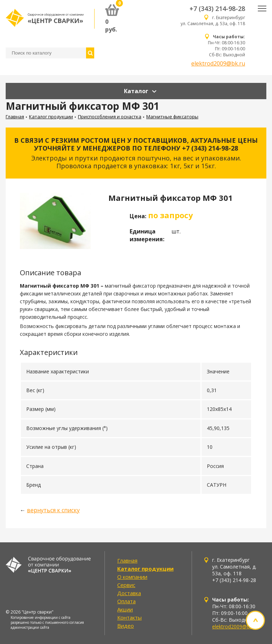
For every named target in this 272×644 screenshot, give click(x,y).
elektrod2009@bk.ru (218, 63)
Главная (15, 117)
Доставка (129, 593)
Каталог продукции (51, 117)
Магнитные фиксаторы (172, 117)
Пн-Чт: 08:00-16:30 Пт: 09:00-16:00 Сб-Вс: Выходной (226, 46)
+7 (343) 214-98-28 (217, 9)
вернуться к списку (53, 510)
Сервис (126, 585)
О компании (132, 577)
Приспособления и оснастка (110, 117)
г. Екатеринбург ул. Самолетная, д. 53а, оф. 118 (213, 21)
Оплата (126, 601)
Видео (126, 626)
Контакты (129, 617)
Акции (125, 609)
